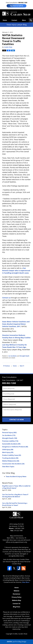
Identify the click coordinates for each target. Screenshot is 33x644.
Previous (6, 366)
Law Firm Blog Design (16, 642)
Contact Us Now (16, 420)
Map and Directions (17, 536)
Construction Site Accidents (13, 464)
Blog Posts (17, 607)
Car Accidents (12, 356)
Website (16, 591)
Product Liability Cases (12, 455)
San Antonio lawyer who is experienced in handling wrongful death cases (16, 270)
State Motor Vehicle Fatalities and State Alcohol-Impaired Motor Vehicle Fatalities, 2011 (16, 324)
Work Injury (8, 452)
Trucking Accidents (10, 458)
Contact (14, 20)
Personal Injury (9, 432)
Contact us (6, 298)
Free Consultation (9, 377)
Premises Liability (10, 441)
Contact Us (16, 604)
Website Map (17, 600)
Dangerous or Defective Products (15, 447)
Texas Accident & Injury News (16, 477)
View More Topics (8, 467)
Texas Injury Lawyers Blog (16, 14)
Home (5, 20)
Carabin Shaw (23, 634)
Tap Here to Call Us (16, 6)
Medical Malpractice (11, 461)
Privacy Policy (16, 597)
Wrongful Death (24, 356)
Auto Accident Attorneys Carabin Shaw (16, 559)
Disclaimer (16, 594)
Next (22, 366)
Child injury (8, 450)
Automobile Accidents (11, 444)
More (24, 20)
